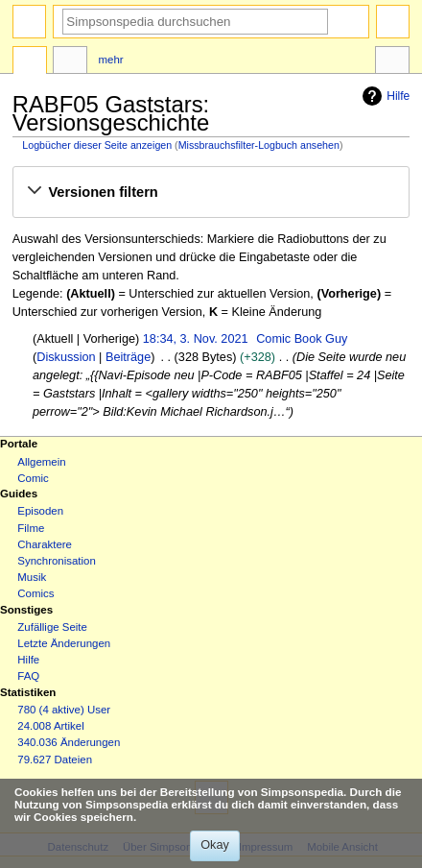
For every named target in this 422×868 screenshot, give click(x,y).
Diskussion (66, 357)
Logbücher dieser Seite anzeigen (97, 145)
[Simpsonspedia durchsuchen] (195, 22)
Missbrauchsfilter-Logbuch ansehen (259, 145)
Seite (30, 62)
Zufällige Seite (52, 627)
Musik (32, 577)
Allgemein (41, 462)
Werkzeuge (392, 62)
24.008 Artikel (50, 726)
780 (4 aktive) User (64, 710)
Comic (33, 478)
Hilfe (384, 96)
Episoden (40, 511)
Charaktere (45, 544)
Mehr (111, 60)
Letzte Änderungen (64, 643)
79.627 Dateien (55, 759)
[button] (211, 192)
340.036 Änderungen (69, 742)
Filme (31, 528)
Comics (35, 593)
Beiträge (128, 357)
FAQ (28, 676)
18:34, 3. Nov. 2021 (196, 339)
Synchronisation (57, 561)
